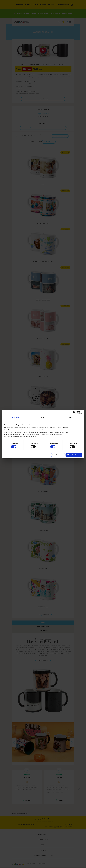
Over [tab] (70, 418)
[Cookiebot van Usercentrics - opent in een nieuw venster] (74, 412)
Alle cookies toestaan (74, 455)
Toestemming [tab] (16, 418)
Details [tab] (43, 418)
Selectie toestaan (58, 455)
